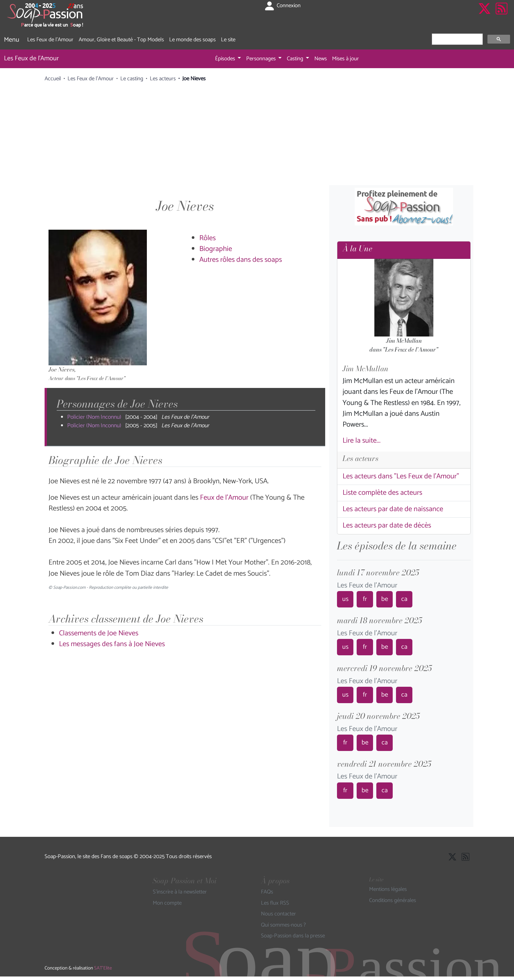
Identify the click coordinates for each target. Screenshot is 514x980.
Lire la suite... (362, 441)
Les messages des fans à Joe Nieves (112, 644)
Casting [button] (296, 59)
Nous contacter (278, 914)
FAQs (267, 892)
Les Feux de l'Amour (50, 40)
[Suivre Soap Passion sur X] (484, 15)
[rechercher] (457, 39)
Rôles (208, 238)
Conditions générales (393, 901)
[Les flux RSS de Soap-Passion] (502, 15)
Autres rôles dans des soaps (241, 260)
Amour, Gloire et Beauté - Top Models (121, 40)
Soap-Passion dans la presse (293, 936)
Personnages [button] (262, 59)
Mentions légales (388, 890)
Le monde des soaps (192, 40)
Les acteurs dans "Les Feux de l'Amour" (401, 476)
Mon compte (167, 903)
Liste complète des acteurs (382, 493)
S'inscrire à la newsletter (180, 892)
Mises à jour (346, 59)
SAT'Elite (103, 968)
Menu (12, 40)
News (321, 59)
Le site (228, 40)
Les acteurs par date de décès (387, 526)
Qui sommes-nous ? (283, 925)
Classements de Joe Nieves (99, 633)
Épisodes (226, 59)
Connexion (282, 6)
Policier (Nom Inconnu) (94, 417)
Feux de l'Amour (224, 498)
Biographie (216, 249)
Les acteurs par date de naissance (393, 509)
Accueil (53, 79)
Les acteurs (163, 79)
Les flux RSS (275, 903)
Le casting (132, 79)
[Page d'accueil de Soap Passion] (46, 15)
